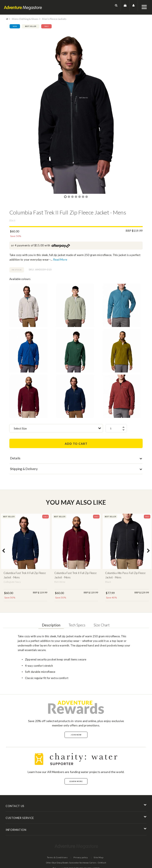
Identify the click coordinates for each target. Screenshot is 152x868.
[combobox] (56, 428)
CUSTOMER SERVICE (20, 818)
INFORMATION (16, 830)
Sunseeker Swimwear (79, 863)
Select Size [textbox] (20, 428)
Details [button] (15, 458)
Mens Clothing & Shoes (26, 19)
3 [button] (72, 197)
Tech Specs (77, 625)
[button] (116, 7)
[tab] (76, 459)
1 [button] (65, 197)
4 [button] (76, 197)
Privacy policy (80, 858)
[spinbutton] (116, 428)
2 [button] (69, 197)
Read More (60, 260)
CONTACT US (15, 806)
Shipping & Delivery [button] (24, 469)
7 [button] (86, 197)
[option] (76, 111)
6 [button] (83, 197)
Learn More (76, 782)
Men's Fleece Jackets (57, 19)
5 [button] (79, 197)
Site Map (99, 858)
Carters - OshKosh (98, 863)
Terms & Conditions (55, 858)
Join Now (76, 735)
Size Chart (106, 625)
